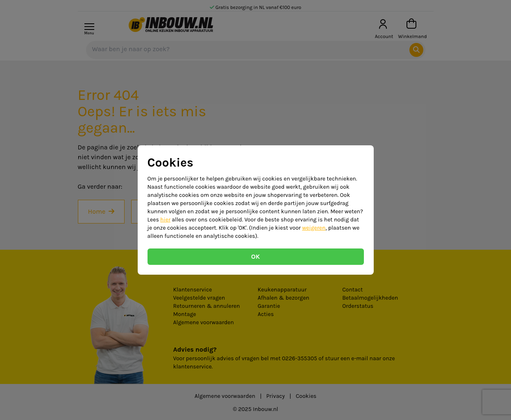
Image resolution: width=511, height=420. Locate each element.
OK (255, 256)
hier (165, 220)
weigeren (314, 228)
